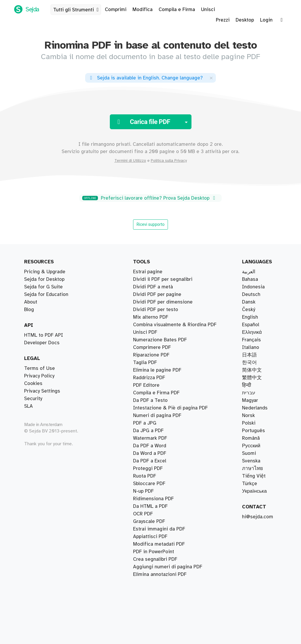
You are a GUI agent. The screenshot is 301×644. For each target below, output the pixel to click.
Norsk (248, 416)
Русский (251, 446)
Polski (249, 423)
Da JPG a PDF (148, 431)
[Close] (211, 78)
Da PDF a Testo (150, 400)
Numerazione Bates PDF (160, 340)
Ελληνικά (252, 332)
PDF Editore (146, 385)
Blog (29, 310)
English (250, 317)
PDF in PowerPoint (154, 552)
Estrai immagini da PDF (159, 529)
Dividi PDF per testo (156, 310)
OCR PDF (143, 514)
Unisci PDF (145, 332)
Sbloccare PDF (149, 484)
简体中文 (252, 370)
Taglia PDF (145, 363)
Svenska (251, 461)
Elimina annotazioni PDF (160, 574)
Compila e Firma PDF (156, 393)
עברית (249, 393)
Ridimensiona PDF (153, 499)
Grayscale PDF (149, 521)
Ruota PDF (145, 476)
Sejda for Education (46, 294)
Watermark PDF (150, 438)
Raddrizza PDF (149, 378)
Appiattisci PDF (150, 537)
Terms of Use (40, 368)
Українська (254, 491)
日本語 (249, 355)
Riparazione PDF (151, 355)
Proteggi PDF (148, 469)
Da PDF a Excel (150, 461)
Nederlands (255, 408)
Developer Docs (42, 343)
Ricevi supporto (151, 224)
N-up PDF (143, 491)
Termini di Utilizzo (130, 161)
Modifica (143, 10)
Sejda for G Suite (43, 287)
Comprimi (116, 10)
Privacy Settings (42, 391)
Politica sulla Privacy (169, 161)
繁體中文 (252, 378)
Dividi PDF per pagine (157, 294)
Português (253, 431)
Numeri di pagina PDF (157, 416)
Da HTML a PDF (150, 506)
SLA (28, 406)
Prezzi (223, 20)
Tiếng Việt (254, 476)
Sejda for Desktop (44, 279)
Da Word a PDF (150, 453)
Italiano (251, 347)
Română (251, 438)
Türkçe (250, 484)
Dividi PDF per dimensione (163, 302)
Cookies (33, 384)
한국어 (249, 363)
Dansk (249, 302)
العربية (249, 272)
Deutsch (251, 294)
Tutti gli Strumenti (77, 10)
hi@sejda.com (258, 517)
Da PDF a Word (150, 446)
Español (251, 325)
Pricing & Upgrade (45, 272)
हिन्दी (247, 385)
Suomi (249, 453)
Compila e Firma (177, 10)
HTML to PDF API (44, 335)
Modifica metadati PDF (159, 544)
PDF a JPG (145, 423)
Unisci (208, 10)
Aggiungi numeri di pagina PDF (168, 567)
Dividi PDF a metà (153, 287)
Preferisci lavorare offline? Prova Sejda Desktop (150, 198)
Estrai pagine (148, 272)
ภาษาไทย (252, 469)
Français (251, 340)
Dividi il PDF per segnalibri (163, 279)
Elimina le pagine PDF (157, 370)
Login (266, 20)
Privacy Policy (39, 376)
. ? (145, 78)
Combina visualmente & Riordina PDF (175, 325)
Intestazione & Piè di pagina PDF (170, 408)
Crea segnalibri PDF (155, 559)
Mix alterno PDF (151, 317)
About (31, 302)
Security (33, 399)
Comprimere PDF (152, 347)
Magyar (250, 400)
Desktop (245, 20)
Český (249, 310)
